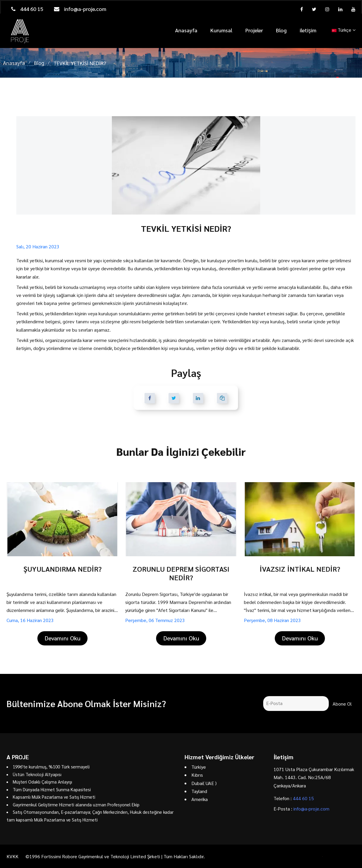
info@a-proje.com (80, 9)
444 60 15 (27, 9)
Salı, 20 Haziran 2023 (38, 246)
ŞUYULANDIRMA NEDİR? (62, 569)
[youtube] (353, 9)
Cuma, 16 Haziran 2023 (30, 620)
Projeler (254, 30)
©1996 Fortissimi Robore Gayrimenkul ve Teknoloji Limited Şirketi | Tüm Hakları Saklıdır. (115, 856)
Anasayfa (186, 30)
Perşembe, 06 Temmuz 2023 (155, 620)
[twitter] (314, 9)
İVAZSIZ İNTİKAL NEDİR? (300, 569)
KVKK (12, 856)
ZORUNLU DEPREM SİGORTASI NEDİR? (181, 573)
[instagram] (327, 9)
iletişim (308, 30)
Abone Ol (342, 704)
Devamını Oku (62, 638)
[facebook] (302, 9)
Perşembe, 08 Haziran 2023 (272, 620)
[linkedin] (340, 9)
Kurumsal (221, 30)
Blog (281, 30)
